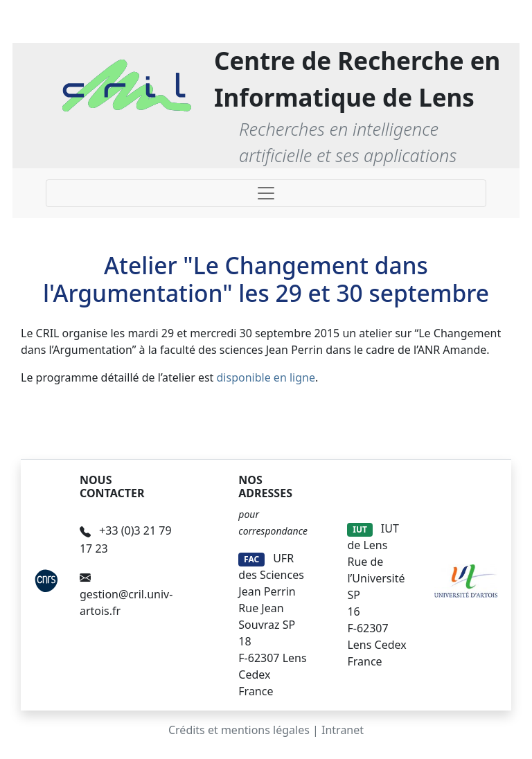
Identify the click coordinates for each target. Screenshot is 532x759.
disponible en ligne (266, 377)
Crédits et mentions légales (239, 730)
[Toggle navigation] (266, 193)
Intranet (343, 730)
